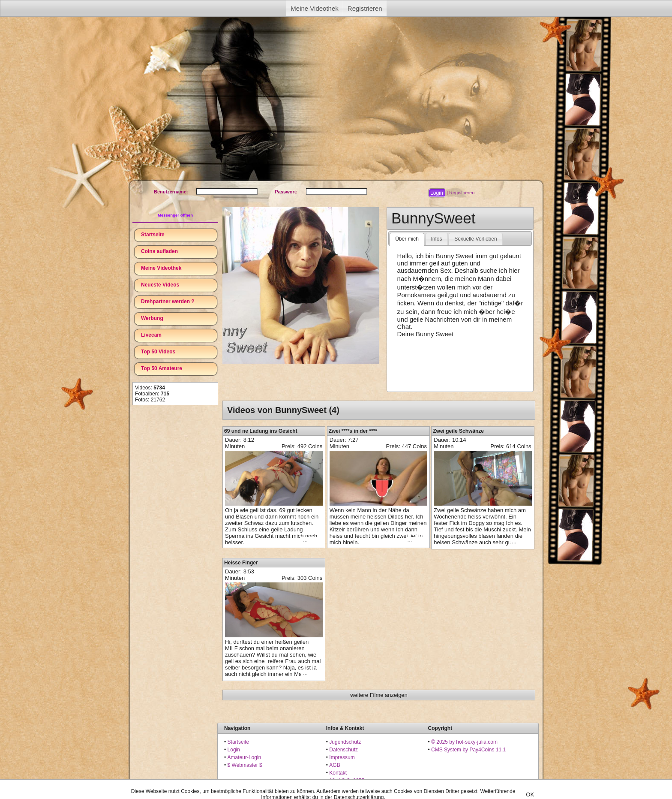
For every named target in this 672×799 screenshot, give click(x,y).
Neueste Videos (160, 285)
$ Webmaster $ (245, 765)
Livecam (151, 335)
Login (234, 750)
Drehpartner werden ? (168, 302)
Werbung (152, 318)
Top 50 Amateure (162, 368)
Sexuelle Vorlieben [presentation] (475, 239)
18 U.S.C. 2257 (347, 781)
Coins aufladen (159, 251)
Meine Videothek (314, 8)
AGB (334, 765)
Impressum (342, 757)
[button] (437, 193)
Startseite (153, 235)
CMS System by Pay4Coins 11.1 (468, 750)
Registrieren (365, 8)
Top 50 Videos (158, 352)
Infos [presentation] (437, 239)
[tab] (407, 239)
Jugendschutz (345, 742)
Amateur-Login (244, 757)
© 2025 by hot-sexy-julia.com (464, 742)
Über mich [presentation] (407, 239)
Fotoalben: (152, 394)
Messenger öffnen (175, 215)
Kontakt (338, 773)
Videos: (150, 388)
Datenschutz (343, 750)
